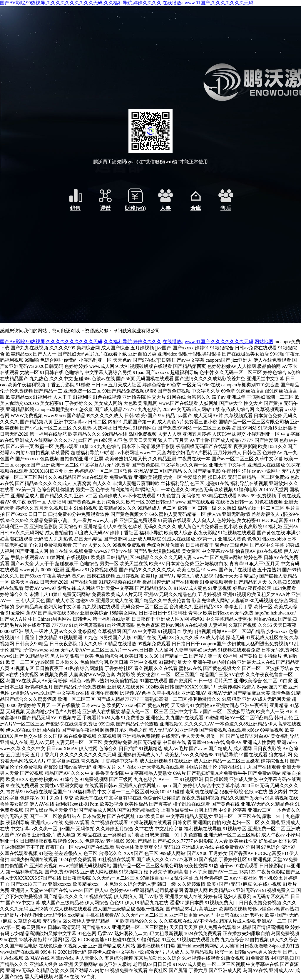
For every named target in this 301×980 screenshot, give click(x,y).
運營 (105, 208)
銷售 (75, 208)
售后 (226, 208)
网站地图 (264, 342)
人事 (165, 208)
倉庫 (196, 208)
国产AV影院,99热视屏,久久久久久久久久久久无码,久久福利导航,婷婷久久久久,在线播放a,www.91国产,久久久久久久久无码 (127, 3)
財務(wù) (135, 208)
